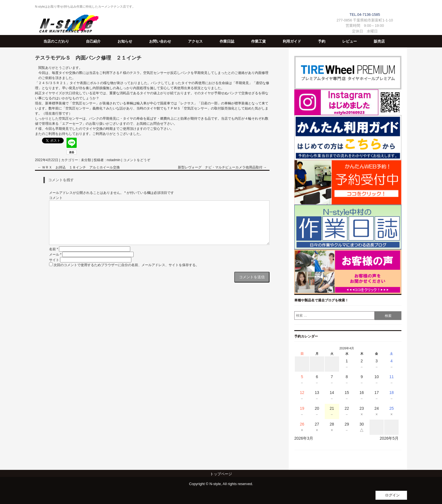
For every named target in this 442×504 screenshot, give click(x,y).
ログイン (392, 495)
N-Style (67, 25)
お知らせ (125, 41)
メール (55, 255)
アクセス (195, 41)
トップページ (221, 474)
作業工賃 (258, 41)
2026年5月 (389, 438)
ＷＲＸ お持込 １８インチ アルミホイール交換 (79, 167)
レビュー (350, 41)
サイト (54, 260)
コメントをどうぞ (137, 160)
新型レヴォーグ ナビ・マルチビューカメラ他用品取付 (222, 167)
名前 (54, 249)
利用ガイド (292, 41)
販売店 (379, 41)
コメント (56, 198)
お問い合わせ (160, 41)
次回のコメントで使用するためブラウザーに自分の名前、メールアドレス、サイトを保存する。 (126, 265)
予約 (322, 41)
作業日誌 (227, 41)
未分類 (86, 160)
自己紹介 (93, 41)
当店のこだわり (56, 41)
